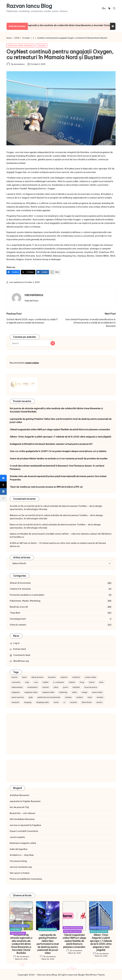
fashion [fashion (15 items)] (72, 682)
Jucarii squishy (17, 837)
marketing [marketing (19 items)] (63, 692)
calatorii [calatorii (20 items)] (64, 677)
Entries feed (20, 649)
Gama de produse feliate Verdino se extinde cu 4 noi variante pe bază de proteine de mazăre (59, 459)
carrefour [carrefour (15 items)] (76, 677)
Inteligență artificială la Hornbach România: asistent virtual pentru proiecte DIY (51, 444)
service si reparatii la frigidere (25, 825)
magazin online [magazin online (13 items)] (48, 692)
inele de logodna (19, 849)
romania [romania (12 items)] (100, 697)
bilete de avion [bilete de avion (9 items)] (37, 677)
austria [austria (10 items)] (15, 677)
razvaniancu (34, 295)
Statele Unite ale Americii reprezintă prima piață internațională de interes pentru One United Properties (58, 478)
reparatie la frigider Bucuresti (25, 801)
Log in (16, 643)
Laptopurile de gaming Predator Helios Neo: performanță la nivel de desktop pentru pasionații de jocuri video (61, 421)
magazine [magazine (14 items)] (16, 692)
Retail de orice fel (19, 607)
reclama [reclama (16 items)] (68, 697)
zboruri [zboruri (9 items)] (99, 702)
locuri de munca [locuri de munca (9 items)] (91, 687)
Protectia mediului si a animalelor (27, 595)
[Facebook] (13, 272)
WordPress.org (21, 661)
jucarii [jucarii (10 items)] (65, 687)
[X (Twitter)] (28, 272)
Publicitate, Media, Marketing (20, 46)
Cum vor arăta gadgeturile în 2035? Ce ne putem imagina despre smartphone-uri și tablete (58, 451)
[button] (31, 301)
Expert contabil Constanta (24, 831)
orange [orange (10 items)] (84, 692)
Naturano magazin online (23, 843)
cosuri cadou (32, 363)
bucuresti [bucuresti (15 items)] (52, 677)
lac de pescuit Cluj (19, 807)
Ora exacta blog (18, 861)
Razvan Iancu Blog (29, 6)
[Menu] (104, 8)
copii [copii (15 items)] (27, 682)
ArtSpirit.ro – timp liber (22, 855)
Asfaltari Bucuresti (19, 795)
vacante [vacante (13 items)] (73, 702)
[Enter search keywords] (33, 343)
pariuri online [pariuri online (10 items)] (97, 692)
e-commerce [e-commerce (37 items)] (59, 682)
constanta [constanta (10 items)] (16, 682)
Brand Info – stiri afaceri (22, 813)
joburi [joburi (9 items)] (56, 687)
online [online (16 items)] (74, 692)
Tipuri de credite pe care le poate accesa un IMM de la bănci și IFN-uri (46, 487)
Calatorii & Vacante (20, 589)
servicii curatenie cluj (21, 867)
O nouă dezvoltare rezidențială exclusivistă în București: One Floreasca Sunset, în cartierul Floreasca (57, 467)
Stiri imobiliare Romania (22, 819)
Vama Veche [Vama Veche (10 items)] (87, 702)
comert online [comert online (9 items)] (90, 677)
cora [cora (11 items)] (36, 682)
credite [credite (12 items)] (45, 682)
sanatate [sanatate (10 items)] (15, 702)
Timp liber (41, 46)
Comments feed (22, 655)
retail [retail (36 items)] (90, 697)
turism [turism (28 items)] (56, 702)
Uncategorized (18, 619)
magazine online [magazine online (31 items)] (31, 692)
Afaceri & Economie (20, 583)
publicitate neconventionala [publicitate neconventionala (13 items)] (49, 697)
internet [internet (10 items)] (46, 687)
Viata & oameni (18, 625)
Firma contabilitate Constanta (26, 879)
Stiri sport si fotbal (20, 873)
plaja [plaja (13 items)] (31, 697)
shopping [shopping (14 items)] (28, 702)
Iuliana (13, 534)
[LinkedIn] (43, 272)
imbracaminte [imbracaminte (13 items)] (17, 687)
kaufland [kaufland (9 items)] (76, 687)
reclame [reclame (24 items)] (80, 697)
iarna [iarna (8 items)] (101, 682)
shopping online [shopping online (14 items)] (42, 702)
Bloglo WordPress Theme (91, 975)
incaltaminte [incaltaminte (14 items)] (33, 687)
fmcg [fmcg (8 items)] (82, 682)
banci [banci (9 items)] (24, 677)
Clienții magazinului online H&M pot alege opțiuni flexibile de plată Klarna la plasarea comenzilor (60, 429)
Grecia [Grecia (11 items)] (92, 682)
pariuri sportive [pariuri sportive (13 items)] (18, 697)
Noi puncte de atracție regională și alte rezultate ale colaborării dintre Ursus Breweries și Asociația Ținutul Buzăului (56, 410)
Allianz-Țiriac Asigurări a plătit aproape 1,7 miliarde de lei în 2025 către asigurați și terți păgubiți (60, 437)
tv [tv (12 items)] (64, 702)
